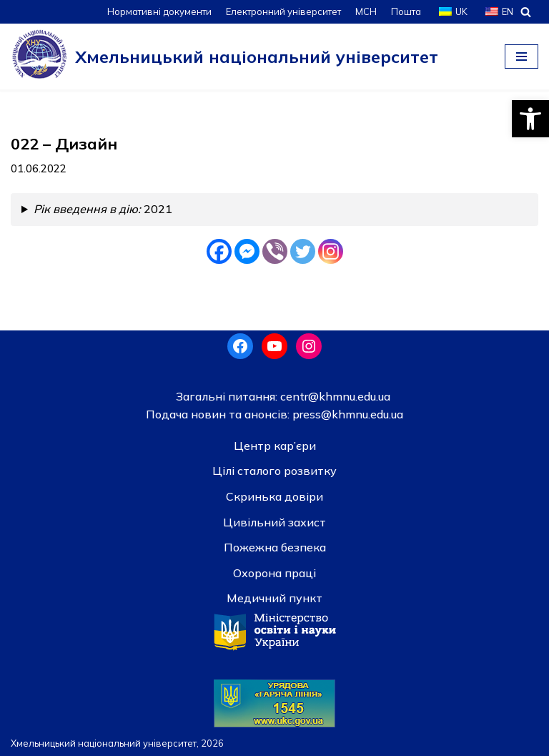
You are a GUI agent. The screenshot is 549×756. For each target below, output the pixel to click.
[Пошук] (526, 12)
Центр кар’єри (275, 446)
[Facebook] (219, 251)
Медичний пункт (274, 598)
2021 (103, 209)
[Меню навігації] (521, 57)
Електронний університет (283, 11)
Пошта (406, 11)
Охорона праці (274, 573)
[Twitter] (303, 251)
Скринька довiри (274, 496)
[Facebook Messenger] (247, 251)
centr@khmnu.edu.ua (334, 396)
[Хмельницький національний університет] (224, 57)
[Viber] (275, 251)
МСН (366, 11)
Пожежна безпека (275, 547)
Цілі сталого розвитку (274, 471)
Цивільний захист (274, 522)
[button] (530, 119)
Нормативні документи (159, 11)
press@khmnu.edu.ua (346, 414)
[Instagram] (331, 251)
